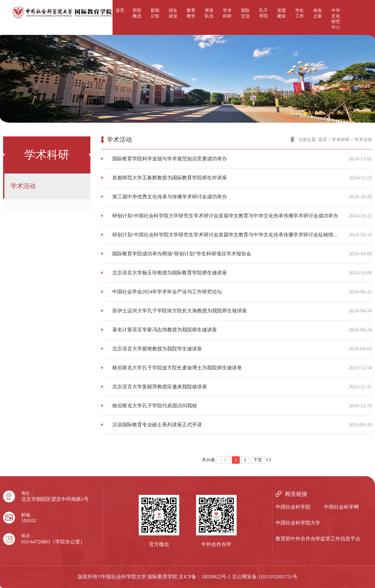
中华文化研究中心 (336, 19)
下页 (258, 460)
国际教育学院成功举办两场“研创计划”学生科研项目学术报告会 (182, 254)
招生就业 (173, 13)
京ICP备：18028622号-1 (204, 577)
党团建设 (281, 13)
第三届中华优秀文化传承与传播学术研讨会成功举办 (170, 197)
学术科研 (227, 13)
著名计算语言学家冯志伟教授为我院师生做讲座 (165, 330)
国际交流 (245, 13)
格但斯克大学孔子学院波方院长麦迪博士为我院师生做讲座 (177, 368)
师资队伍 (209, 13)
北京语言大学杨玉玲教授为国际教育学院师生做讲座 (170, 273)
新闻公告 (155, 13)
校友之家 (318, 13)
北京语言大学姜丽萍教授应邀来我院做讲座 (160, 387)
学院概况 (137, 13)
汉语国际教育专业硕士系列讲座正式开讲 (157, 425)
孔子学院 (263, 13)
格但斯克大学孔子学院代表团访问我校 (155, 406)
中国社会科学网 (341, 507)
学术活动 (23, 186)
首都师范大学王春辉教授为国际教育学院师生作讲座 (170, 178)
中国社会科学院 (293, 507)
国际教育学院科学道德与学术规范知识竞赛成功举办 (170, 159)
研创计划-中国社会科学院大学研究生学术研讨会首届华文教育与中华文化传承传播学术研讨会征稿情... (225, 235)
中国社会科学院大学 (298, 523)
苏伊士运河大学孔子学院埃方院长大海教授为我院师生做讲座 (180, 311)
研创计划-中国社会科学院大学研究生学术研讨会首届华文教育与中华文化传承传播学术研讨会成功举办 (225, 216)
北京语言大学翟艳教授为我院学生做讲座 (157, 349)
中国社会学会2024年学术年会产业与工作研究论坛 (167, 292)
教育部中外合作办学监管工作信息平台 (318, 539)
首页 (120, 10)
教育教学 (191, 13)
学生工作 (300, 13)
